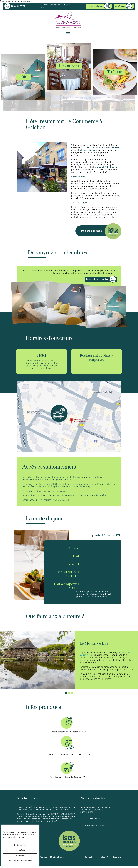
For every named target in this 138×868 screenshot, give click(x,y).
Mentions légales (57, 860)
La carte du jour (98, 6)
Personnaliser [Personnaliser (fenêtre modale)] (20, 856)
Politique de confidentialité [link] (20, 861)
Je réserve (123, 6)
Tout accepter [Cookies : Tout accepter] (20, 845)
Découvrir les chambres (101, 279)
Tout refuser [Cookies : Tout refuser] (20, 850)
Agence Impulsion (114, 860)
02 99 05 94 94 (15, 6)
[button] (66, 696)
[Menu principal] (68, 34)
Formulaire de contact (93, 828)
